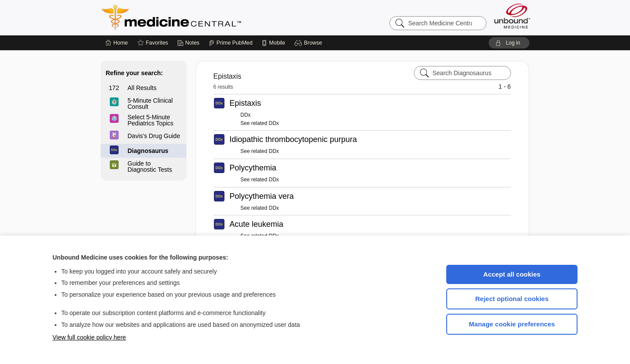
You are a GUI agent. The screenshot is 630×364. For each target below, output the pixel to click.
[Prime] (231, 43)
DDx (246, 115)
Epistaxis (245, 103)
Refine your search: (135, 73)
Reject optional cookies (512, 299)
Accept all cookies (512, 274)
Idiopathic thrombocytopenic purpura (293, 139)
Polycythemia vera (262, 196)
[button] (310, 43)
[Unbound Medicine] (512, 16)
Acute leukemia (257, 224)
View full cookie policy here (89, 337)
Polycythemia (253, 168)
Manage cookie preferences (512, 324)
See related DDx (260, 123)
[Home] (117, 43)
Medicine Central (210, 17)
